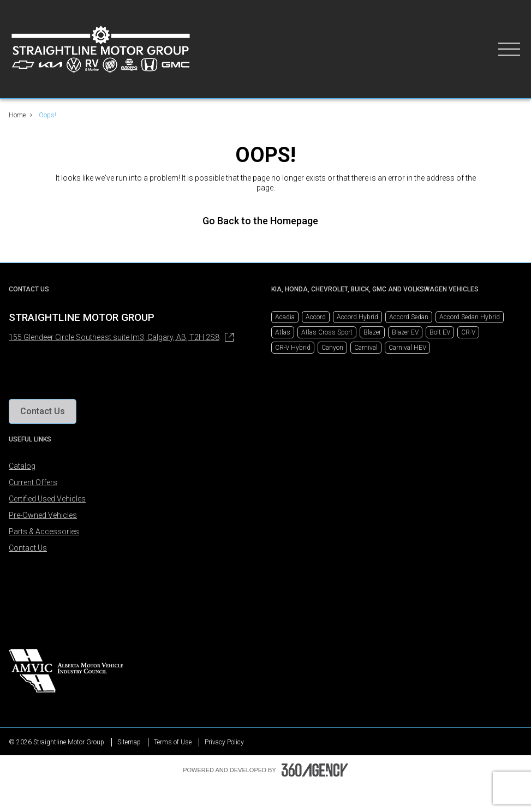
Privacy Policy (224, 742)
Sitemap (129, 742)
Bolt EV (440, 332)
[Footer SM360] (315, 770)
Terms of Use (173, 742)
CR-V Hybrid (293, 348)
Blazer (372, 332)
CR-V (468, 332)
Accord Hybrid (357, 317)
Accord (316, 317)
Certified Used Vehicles (47, 499)
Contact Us (28, 548)
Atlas (283, 332)
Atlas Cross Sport (327, 332)
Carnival (366, 348)
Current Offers (33, 482)
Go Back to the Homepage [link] (266, 221)
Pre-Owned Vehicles (43, 515)
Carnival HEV (407, 348)
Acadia (285, 317)
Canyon (332, 348)
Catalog (22, 466)
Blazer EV (405, 332)
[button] (43, 411)
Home (17, 115)
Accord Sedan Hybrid (470, 317)
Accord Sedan (409, 317)
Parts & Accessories (44, 532)
